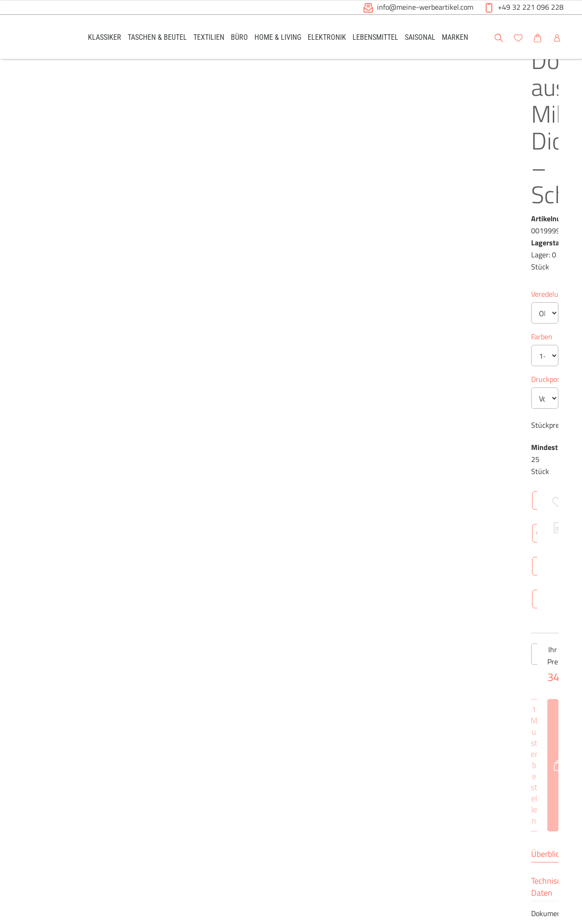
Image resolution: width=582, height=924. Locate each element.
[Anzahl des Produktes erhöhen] (323, 404)
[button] (566, 37)
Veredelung (267, 178)
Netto (328, 577)
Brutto (359, 577)
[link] (105, 37)
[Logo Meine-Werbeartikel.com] (42, 38)
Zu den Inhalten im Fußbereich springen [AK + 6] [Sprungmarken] (0, 0)
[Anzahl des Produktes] (291, 404)
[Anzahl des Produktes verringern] (259, 404)
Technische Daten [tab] (326, 481)
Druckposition (272, 263)
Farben (260, 220)
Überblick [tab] (266, 481)
